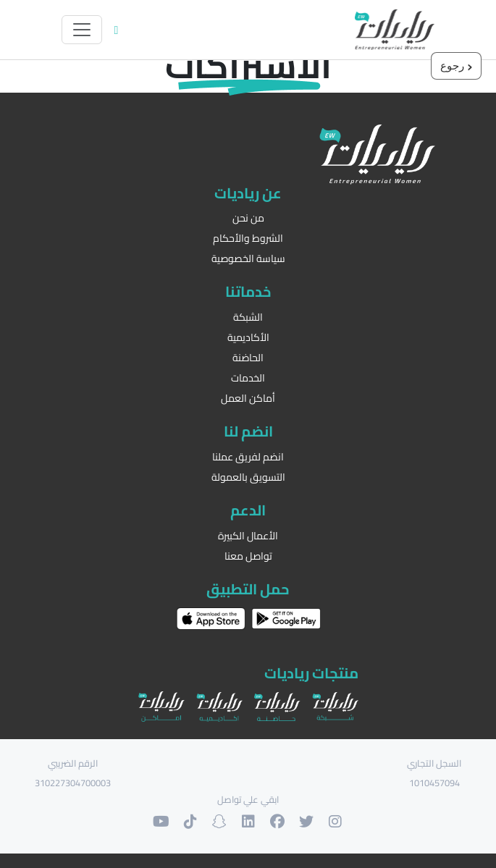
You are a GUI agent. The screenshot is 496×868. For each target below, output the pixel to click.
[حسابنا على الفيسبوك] (277, 822)
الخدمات (248, 378)
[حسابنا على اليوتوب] (161, 822)
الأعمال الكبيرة (248, 536)
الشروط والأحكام (248, 239)
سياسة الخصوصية (248, 259)
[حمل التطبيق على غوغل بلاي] (286, 618)
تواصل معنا (248, 556)
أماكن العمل (248, 399)
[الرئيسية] (395, 30)
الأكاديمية (248, 338)
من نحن (248, 218)
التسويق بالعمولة (248, 477)
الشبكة (248, 317)
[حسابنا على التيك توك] (190, 822)
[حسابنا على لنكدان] (248, 822)
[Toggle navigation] (82, 30)
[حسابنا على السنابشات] (219, 822)
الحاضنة (248, 358)
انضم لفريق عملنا (248, 457)
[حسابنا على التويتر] (306, 822)
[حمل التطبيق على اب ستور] (211, 619)
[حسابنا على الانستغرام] (335, 822)
